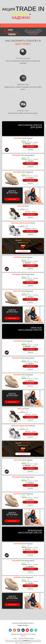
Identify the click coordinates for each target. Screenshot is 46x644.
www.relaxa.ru (33, 34)
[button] (30, 147)
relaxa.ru (23, 636)
